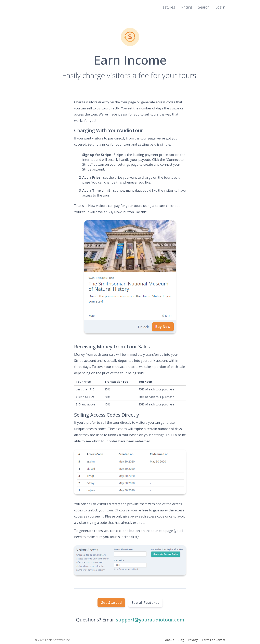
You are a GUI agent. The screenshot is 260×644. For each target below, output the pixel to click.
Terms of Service (214, 640)
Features (168, 7)
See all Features (146, 603)
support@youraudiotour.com (150, 620)
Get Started (111, 603)
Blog (181, 640)
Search (204, 7)
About (170, 640)
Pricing (187, 7)
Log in (220, 7)
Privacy (193, 640)
